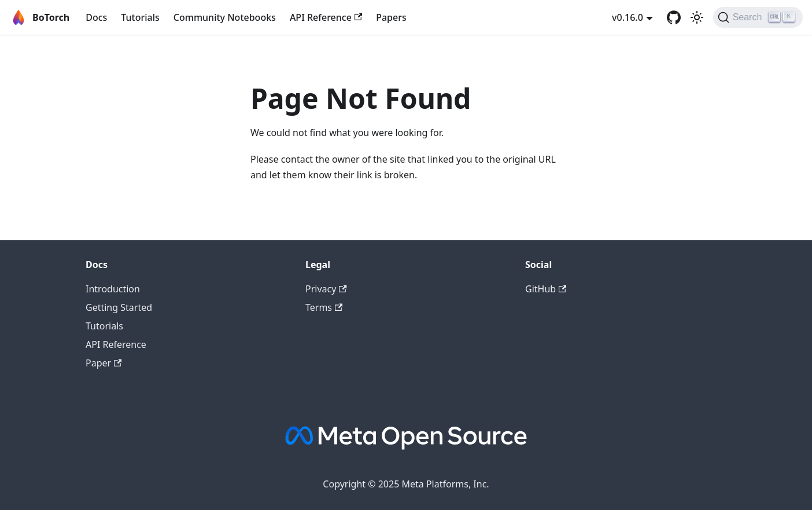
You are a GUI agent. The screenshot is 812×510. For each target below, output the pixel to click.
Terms (324, 307)
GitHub (546, 289)
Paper (104, 363)
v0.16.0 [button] (628, 17)
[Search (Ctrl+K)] (758, 17)
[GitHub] (674, 17)
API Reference (326, 17)
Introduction (113, 289)
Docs (96, 17)
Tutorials (140, 17)
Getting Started (119, 307)
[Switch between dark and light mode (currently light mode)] (697, 17)
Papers (391, 17)
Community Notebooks (225, 17)
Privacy (326, 289)
